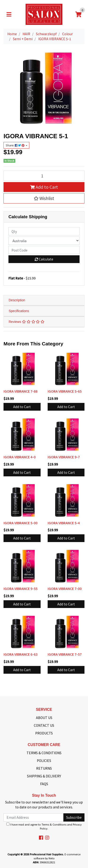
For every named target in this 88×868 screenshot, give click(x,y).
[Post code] (44, 250)
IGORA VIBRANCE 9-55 (21, 589)
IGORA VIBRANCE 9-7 (64, 457)
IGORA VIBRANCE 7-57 (65, 654)
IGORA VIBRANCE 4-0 (20, 457)
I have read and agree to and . (44, 826)
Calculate (44, 259)
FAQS (44, 784)
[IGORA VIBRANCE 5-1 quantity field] (44, 176)
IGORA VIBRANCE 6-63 (21, 654)
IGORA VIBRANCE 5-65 (65, 391)
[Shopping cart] (78, 14)
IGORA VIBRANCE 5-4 (64, 523)
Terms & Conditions (54, 824)
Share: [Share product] (15, 145)
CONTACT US (44, 725)
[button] (44, 198)
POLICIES (44, 761)
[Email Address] (34, 817)
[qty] (44, 231)
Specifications (19, 311)
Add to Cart (44, 187)
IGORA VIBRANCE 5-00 (21, 523)
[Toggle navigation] (9, 14)
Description (17, 300)
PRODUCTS (44, 733)
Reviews (27, 322)
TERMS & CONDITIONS (44, 753)
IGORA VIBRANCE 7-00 (65, 589)
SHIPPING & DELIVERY (44, 776)
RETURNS (44, 768)
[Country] (44, 241)
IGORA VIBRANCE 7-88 (21, 391)
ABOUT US (44, 718)
